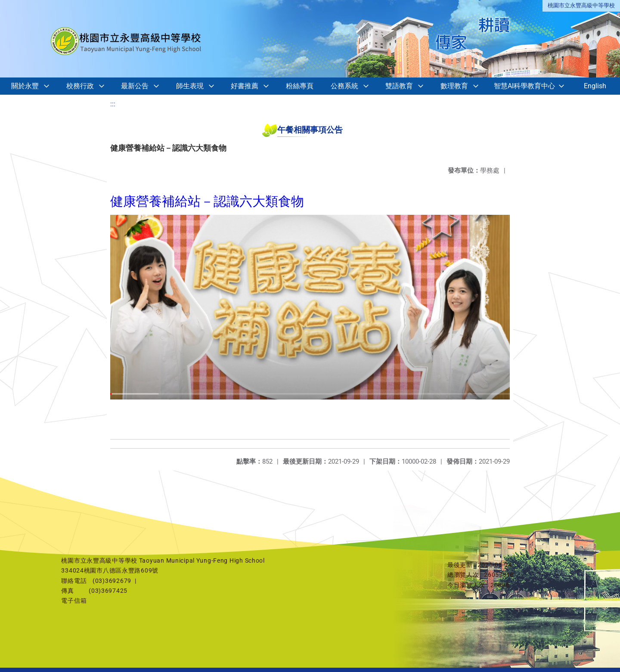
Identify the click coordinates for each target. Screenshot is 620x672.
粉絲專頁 (300, 86)
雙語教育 (399, 86)
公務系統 (344, 86)
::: (113, 104)
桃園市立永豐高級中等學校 (581, 5)
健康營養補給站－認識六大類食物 (207, 201)
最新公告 (135, 86)
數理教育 (454, 86)
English (595, 86)
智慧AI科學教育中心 (524, 86)
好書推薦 (245, 86)
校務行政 (80, 86)
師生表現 (190, 86)
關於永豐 (25, 86)
